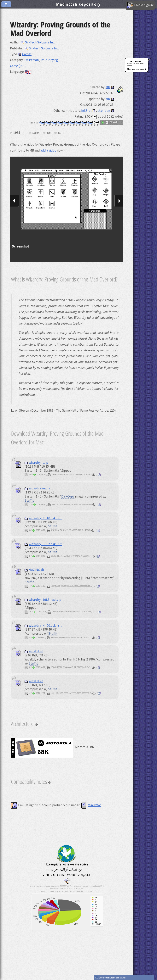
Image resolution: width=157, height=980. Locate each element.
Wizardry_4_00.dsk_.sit (43, 626)
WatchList (111, 122)
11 (59, 133)
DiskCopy (68, 496)
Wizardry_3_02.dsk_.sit (43, 544)
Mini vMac (91, 805)
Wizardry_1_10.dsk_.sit (43, 518)
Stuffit (29, 500)
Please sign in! (140, 5)
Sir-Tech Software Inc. (38, 42)
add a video (48, 150)
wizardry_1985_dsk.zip (43, 600)
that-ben (104, 111)
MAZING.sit (34, 570)
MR (108, 87)
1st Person (31, 60)
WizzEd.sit (34, 651)
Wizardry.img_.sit (39, 488)
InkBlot (86, 111)
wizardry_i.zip (36, 463)
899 (48, 133)
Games (25, 54)
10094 (36, 133)
